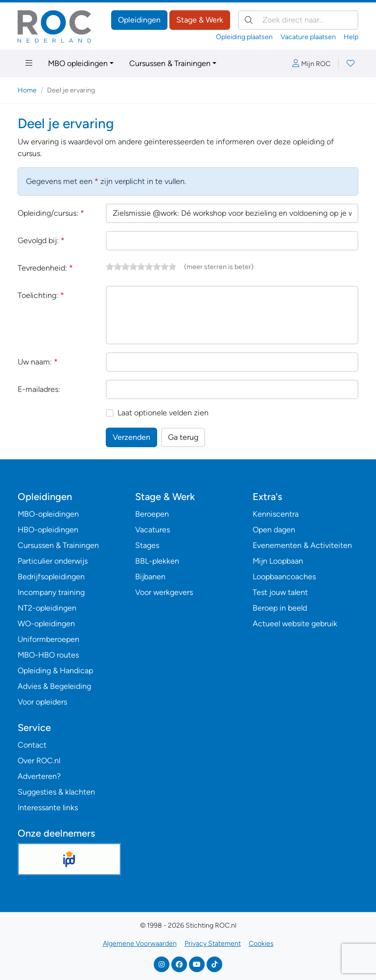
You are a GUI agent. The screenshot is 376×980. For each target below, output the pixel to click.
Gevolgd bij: (41, 240)
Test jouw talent (280, 592)
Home (27, 90)
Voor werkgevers (164, 592)
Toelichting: (41, 295)
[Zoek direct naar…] (298, 20)
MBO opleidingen (78, 63)
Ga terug (183, 437)
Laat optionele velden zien (163, 413)
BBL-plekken (157, 561)
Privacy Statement (213, 944)
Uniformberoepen (48, 639)
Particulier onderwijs (53, 561)
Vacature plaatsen (308, 37)
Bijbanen (150, 577)
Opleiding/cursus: (51, 213)
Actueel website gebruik (295, 624)
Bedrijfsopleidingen (51, 577)
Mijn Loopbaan (278, 561)
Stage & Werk (200, 20)
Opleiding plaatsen (244, 37)
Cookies (261, 944)
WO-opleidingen (46, 624)
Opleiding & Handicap (55, 671)
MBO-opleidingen (48, 514)
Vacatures (153, 530)
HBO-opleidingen (48, 530)
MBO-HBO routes (48, 655)
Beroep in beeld (280, 608)
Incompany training (51, 592)
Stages (147, 545)
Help (351, 37)
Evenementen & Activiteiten (302, 545)
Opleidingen (139, 20)
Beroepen (152, 514)
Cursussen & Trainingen (170, 63)
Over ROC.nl (39, 761)
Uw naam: (38, 362)
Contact (32, 745)
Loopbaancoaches (284, 577)
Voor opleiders (42, 702)
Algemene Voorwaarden (140, 944)
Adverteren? (39, 776)
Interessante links (48, 808)
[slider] (141, 267)
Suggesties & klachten (56, 792)
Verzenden (131, 437)
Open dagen (274, 530)
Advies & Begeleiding (54, 686)
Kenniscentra (276, 514)
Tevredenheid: (45, 268)
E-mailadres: (39, 389)
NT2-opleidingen (47, 608)
